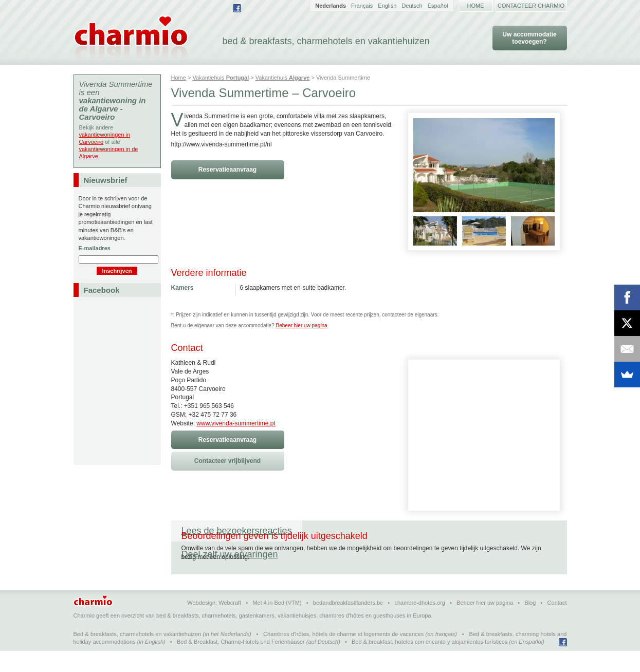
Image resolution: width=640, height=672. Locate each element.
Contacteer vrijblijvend (227, 461)
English (387, 6)
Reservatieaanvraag (227, 170)
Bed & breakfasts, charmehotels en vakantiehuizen (138, 655)
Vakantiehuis (221, 78)
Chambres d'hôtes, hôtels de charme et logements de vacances (343, 655)
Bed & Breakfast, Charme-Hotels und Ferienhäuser (241, 663)
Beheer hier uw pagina (302, 325)
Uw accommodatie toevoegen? (529, 38)
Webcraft (230, 624)
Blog (530, 624)
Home (476, 6)
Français (362, 6)
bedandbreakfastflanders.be (348, 624)
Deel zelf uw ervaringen (361, 531)
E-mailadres (95, 248)
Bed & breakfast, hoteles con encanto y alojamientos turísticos (429, 663)
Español (438, 6)
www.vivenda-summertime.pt (236, 423)
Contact (557, 624)
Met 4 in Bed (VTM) (277, 624)
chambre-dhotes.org (419, 624)
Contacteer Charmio (531, 6)
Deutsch (412, 6)
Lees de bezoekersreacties (237, 531)
